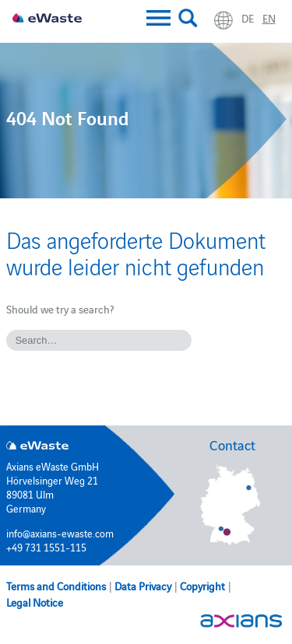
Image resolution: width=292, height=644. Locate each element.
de (248, 18)
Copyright (202, 586)
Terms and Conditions (56, 586)
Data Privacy (143, 586)
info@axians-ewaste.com (60, 533)
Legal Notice (35, 602)
